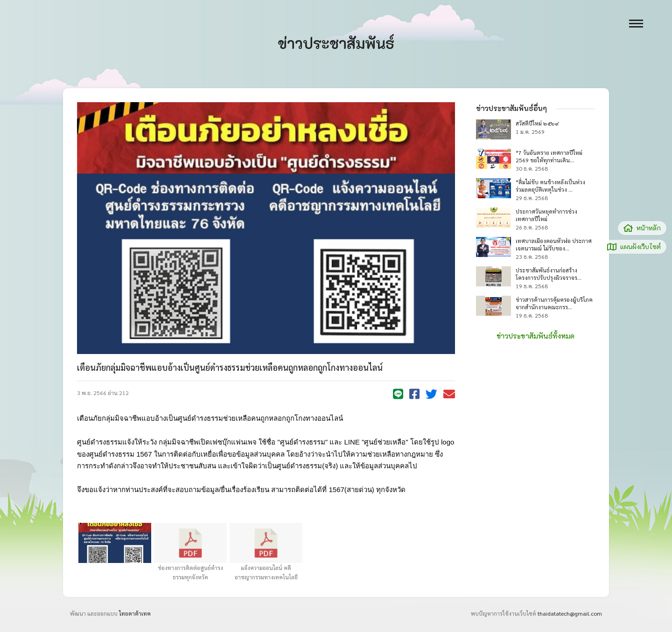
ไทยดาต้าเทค (135, 613)
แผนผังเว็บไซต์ (634, 247)
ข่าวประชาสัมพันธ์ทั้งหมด (535, 336)
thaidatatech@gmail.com (570, 613)
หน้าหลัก (642, 228)
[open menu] (636, 24)
